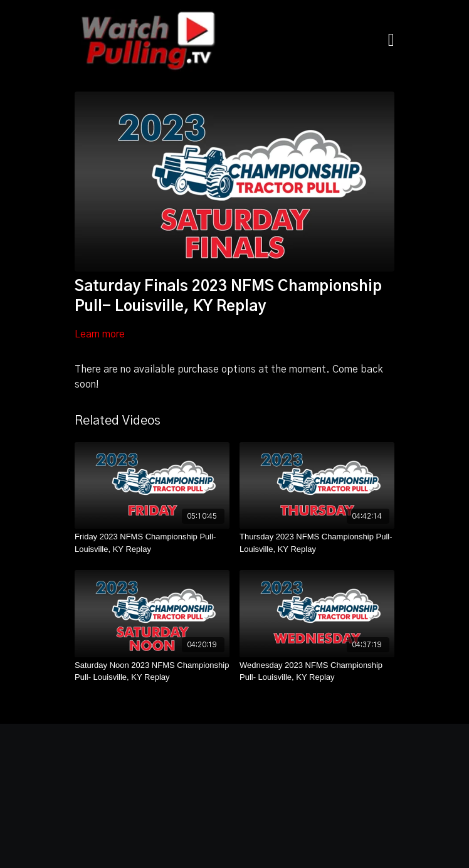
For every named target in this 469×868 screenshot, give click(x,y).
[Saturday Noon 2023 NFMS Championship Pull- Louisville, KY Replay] (152, 671)
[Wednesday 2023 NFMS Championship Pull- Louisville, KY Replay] (317, 671)
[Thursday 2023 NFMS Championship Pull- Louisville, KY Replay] (317, 543)
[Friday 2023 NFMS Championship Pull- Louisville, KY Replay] (152, 543)
